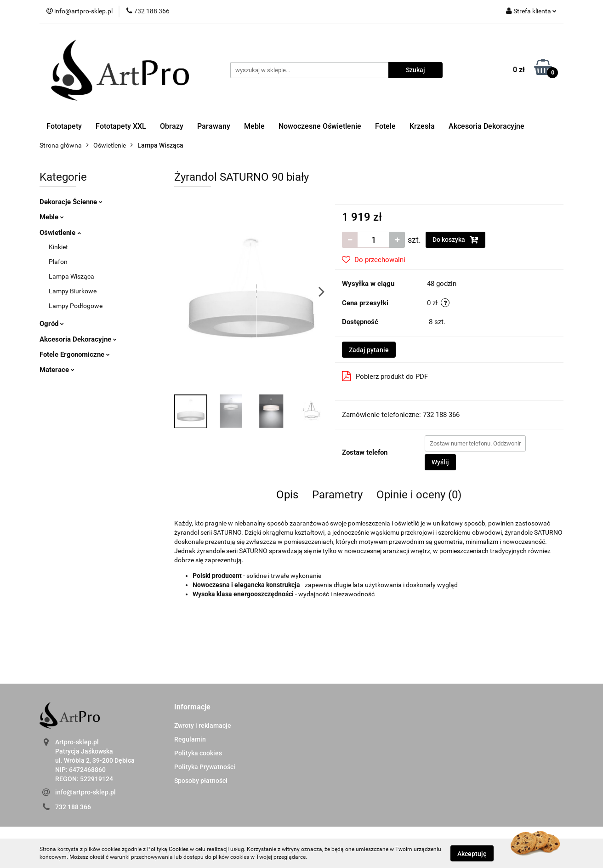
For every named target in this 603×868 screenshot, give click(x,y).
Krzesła (422, 126)
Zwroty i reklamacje (203, 725)
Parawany (214, 126)
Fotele (385, 126)
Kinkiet (58, 247)
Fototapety (64, 126)
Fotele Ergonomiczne (75, 354)
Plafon (58, 262)
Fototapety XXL (121, 126)
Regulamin (190, 739)
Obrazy (172, 126)
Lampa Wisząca (71, 276)
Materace (57, 370)
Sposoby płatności (201, 781)
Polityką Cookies (168, 849)
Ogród (52, 324)
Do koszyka (455, 240)
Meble (254, 126)
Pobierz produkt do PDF (385, 376)
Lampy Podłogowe (76, 306)
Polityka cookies (198, 753)
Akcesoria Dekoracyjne (486, 126)
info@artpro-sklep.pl (85, 792)
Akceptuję (472, 853)
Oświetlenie (60, 233)
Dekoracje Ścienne (71, 202)
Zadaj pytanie (369, 350)
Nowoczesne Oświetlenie (320, 126)
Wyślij (440, 462)
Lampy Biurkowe (73, 291)
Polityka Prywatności (205, 767)
